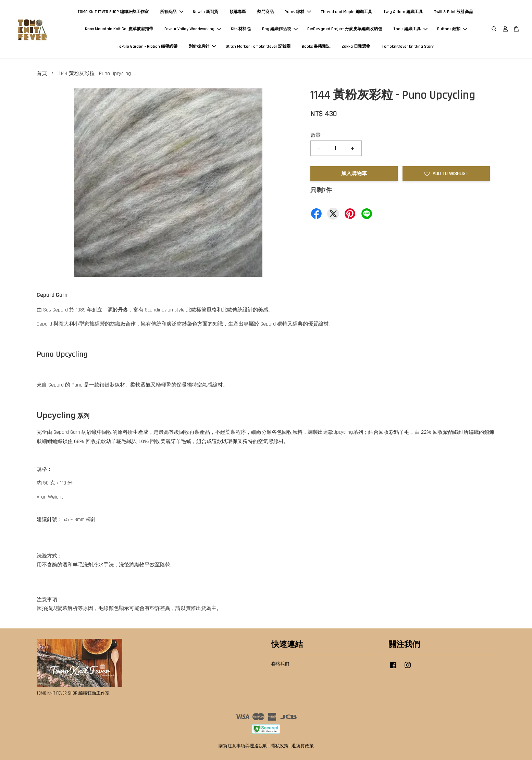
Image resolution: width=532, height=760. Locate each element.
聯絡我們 (280, 664)
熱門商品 (265, 12)
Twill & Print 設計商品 (454, 12)
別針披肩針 (202, 46)
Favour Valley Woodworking (193, 29)
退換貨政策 (303, 746)
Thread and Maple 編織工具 (346, 12)
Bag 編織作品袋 (280, 29)
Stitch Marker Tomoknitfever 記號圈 (258, 46)
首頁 (42, 73)
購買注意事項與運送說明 (243, 746)
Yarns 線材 (298, 12)
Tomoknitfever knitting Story (408, 46)
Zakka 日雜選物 (356, 46)
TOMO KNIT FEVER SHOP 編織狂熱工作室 (113, 12)
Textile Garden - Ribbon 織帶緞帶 (147, 46)
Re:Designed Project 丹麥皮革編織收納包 (345, 29)
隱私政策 (280, 746)
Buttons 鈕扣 (452, 29)
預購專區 (238, 12)
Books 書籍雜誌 (316, 46)
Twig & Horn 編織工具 (403, 12)
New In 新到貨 (206, 12)
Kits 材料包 (241, 29)
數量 (316, 135)
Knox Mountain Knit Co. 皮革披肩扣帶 (119, 29)
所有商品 (172, 12)
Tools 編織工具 (410, 29)
